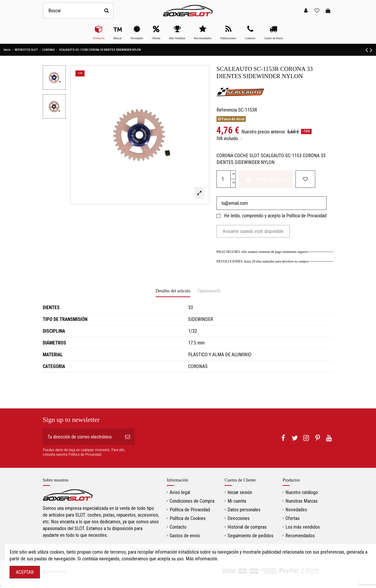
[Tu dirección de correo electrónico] (82, 437)
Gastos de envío (185, 536)
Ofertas (293, 518)
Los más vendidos (303, 527)
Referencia (227, 110)
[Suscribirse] (128, 437)
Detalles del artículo (173, 291)
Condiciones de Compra (192, 501)
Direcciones (239, 518)
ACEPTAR (25, 572)
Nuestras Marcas (302, 501)
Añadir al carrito (266, 179)
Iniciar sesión (240, 492)
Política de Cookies (188, 518)
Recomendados (300, 536)
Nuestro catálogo (302, 492)
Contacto (178, 527)
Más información (201, 559)
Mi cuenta (237, 501)
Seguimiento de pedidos (250, 536)
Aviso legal (180, 492)
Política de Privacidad (306, 216)
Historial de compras (247, 527)
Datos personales (244, 510)
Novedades (296, 510)
